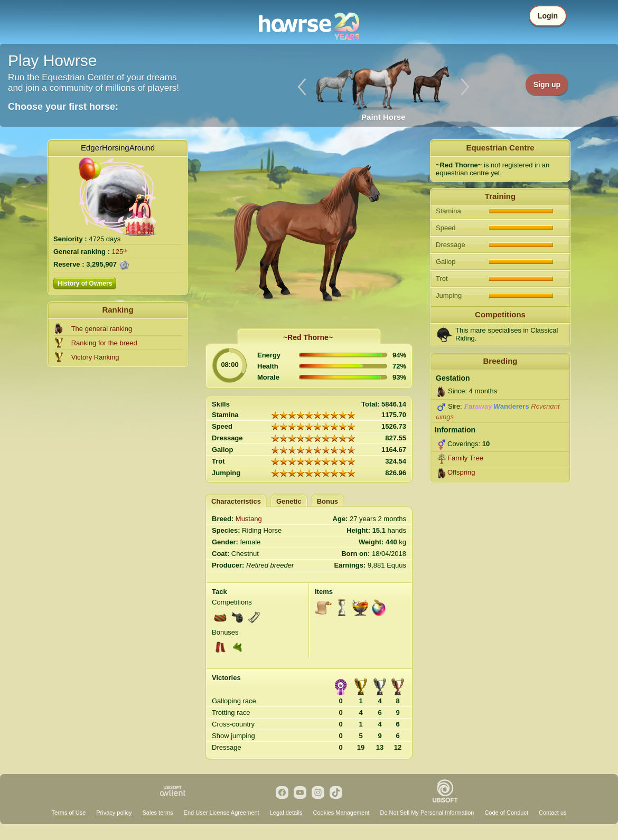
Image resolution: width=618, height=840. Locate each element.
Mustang (249, 519)
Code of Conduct (506, 813)
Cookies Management (341, 813)
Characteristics (236, 501)
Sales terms (158, 813)
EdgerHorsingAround (118, 148)
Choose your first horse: (63, 107)
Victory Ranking (95, 357)
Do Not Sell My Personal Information (427, 813)
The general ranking (102, 329)
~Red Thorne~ (308, 337)
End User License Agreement (222, 813)
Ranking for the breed (104, 343)
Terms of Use (68, 813)
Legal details (286, 813)
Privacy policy (114, 813)
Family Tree (465, 458)
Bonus (327, 501)
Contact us (553, 813)
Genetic (289, 501)
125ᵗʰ (120, 252)
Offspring (461, 472)
